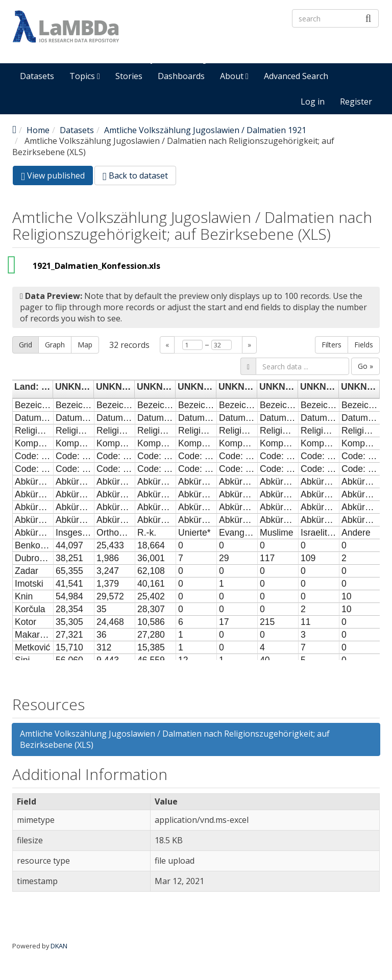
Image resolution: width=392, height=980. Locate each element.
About (234, 76)
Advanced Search (296, 76)
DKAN (59, 946)
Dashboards (181, 76)
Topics (85, 76)
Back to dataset (135, 175)
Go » (365, 366)
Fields (364, 345)
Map (85, 345)
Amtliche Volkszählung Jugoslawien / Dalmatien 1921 (205, 130)
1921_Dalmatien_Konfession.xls (96, 266)
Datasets (37, 76)
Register (356, 102)
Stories (129, 76)
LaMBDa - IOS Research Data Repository (237, 44)
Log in (313, 102)
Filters (332, 345)
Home (38, 130)
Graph (55, 345)
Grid (26, 345)
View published (57, 177)
